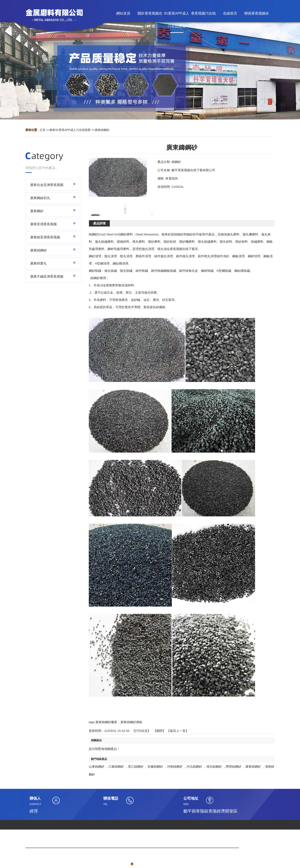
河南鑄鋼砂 (175, 766)
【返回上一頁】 (178, 731)
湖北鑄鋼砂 (214, 766)
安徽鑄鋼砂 (155, 766)
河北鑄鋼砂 (194, 766)
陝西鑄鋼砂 (234, 766)
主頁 (42, 130)
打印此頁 (141, 731)
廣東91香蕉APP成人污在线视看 (70, 130)
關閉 (159, 731)
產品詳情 (99, 223)
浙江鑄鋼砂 (136, 766)
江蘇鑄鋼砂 (116, 766)
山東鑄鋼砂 (97, 766)
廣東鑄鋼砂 (102, 130)
